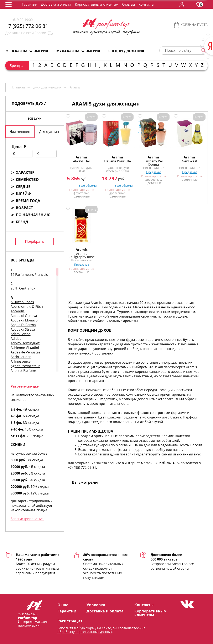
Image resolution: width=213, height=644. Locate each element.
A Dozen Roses (22, 302)
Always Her (82, 161)
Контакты (146, 4)
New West (190, 161)
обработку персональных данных (85, 632)
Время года (28, 201)
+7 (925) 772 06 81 (27, 26)
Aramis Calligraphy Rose (82, 255)
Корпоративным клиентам (97, 4)
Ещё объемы (88, 186)
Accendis (18, 311)
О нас (63, 605)
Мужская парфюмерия (78, 51)
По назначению (33, 215)
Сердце (23, 186)
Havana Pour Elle (118, 161)
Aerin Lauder (21, 357)
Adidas (16, 339)
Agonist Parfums (24, 370)
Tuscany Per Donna (154, 163)
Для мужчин (49, 132)
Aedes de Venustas (25, 352)
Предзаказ (154, 172)
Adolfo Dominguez (25, 343)
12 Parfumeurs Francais (29, 275)
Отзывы (128, 4)
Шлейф (23, 194)
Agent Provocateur (25, 366)
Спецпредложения (126, 51)
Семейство (27, 179)
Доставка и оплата (56, 4)
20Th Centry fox (23, 288)
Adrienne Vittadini (25, 348)
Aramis (82, 157)
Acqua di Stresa (23, 329)
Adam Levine (21, 334)
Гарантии (30, 4)
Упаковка (96, 605)
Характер (25, 172)
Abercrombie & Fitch (27, 307)
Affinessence (21, 361)
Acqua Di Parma (23, 325)
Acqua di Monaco (24, 320)
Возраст (24, 208)
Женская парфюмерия (27, 51)
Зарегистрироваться (27, 519)
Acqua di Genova (24, 316)
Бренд (22, 222)
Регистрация (70, 621)
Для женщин (20, 132)
